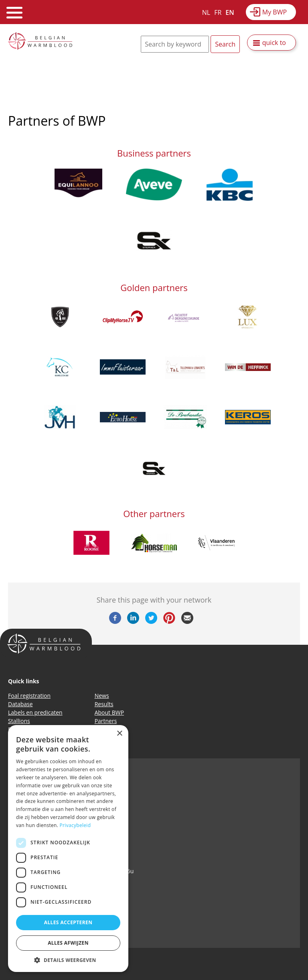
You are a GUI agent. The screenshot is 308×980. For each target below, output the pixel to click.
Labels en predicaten (35, 712)
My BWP (275, 12)
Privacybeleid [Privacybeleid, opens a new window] (75, 825)
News (102, 696)
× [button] (119, 734)
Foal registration (29, 696)
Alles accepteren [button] (68, 922)
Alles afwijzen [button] (68, 943)
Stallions (19, 721)
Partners (106, 721)
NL (206, 12)
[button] (68, 960)
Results (104, 704)
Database (20, 704)
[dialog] (68, 849)
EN (230, 12)
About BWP (109, 712)
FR (218, 12)
